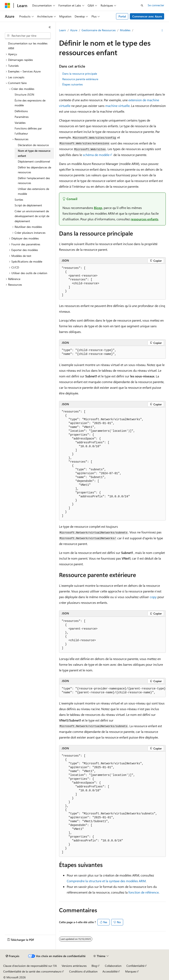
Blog (94, 966)
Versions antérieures (74, 966)
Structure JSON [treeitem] (24, 94)
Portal (122, 16)
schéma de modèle (96, 155)
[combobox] (28, 36)
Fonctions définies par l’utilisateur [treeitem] (28, 131)
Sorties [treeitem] (19, 200)
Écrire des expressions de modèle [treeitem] (30, 103)
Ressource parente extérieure (80, 79)
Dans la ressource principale (80, 74)
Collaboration (113, 966)
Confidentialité (135, 966)
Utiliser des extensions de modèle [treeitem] (33, 191)
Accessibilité (110, 971)
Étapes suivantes (73, 84)
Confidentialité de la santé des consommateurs (32, 971)
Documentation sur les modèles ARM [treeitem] (28, 46)
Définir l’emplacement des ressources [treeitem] (34, 181)
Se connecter (156, 5)
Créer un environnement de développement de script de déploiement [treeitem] (32, 216)
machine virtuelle (117, 106)
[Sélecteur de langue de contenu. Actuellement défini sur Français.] (12, 956)
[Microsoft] (8, 5)
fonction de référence (144, 892)
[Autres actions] (162, 30)
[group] (112, 691)
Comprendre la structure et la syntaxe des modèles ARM (106, 881)
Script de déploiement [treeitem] (28, 205)
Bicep (98, 208)
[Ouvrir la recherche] (142, 5)
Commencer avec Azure (147, 16)
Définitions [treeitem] (21, 111)
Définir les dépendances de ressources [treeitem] (34, 170)
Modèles (125, 30)
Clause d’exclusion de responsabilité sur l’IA (30, 966)
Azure (74, 30)
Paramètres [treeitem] (22, 117)
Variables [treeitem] (20, 123)
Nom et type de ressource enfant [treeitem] (34, 153)
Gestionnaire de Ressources (99, 30)
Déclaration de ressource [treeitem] (33, 145)
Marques (131, 971)
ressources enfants (144, 219)
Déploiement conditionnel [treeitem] (34, 161)
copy (153, 597)
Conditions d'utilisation (83, 971)
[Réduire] (50, 27)
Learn (62, 30)
